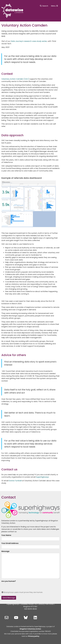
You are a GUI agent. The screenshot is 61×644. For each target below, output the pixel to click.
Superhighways (42, 477)
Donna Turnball (15, 481)
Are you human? (9, 581)
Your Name (6, 535)
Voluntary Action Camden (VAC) (15, 79)
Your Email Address (10, 543)
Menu (55, 6)
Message (5, 551)
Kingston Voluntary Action (30, 629)
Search (44, 6)
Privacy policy (34, 636)
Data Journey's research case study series (29, 41)
